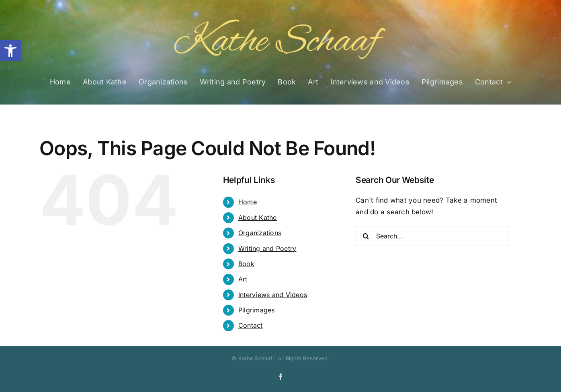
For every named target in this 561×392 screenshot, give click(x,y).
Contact (251, 325)
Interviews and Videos (273, 295)
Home (248, 202)
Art (243, 279)
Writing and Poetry (267, 248)
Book (246, 264)
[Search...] (432, 236)
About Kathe (258, 218)
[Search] (366, 236)
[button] (10, 51)
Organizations (260, 233)
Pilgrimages (257, 310)
